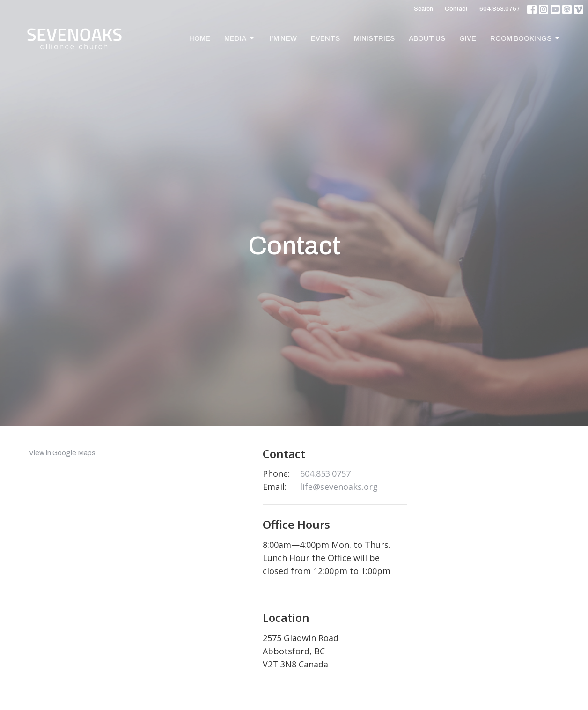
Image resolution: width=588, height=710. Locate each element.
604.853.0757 (500, 9)
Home (200, 38)
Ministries (374, 38)
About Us (427, 38)
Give (468, 38)
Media (240, 38)
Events (325, 38)
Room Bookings (526, 38)
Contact (456, 9)
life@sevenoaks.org (339, 487)
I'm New (283, 38)
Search (423, 9)
